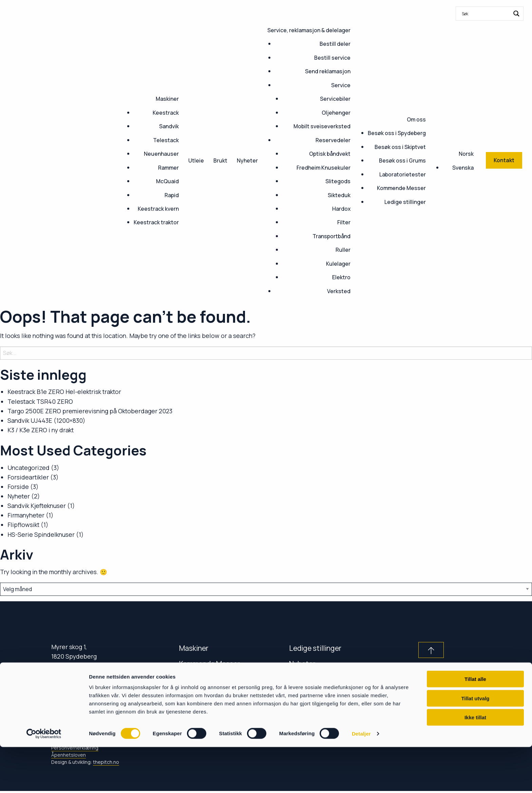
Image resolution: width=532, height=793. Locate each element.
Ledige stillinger (405, 202)
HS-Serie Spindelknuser (41, 534)
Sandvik (169, 126)
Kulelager (338, 264)
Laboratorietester (403, 174)
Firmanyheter (26, 515)
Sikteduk (339, 195)
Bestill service (332, 58)
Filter (344, 222)
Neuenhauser (161, 154)
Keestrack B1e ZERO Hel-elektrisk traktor (64, 392)
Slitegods (338, 181)
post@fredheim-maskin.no (99, 690)
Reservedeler (333, 140)
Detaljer (361, 780)
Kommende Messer (401, 188)
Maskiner (167, 99)
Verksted (339, 291)
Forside (18, 487)
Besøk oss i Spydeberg (397, 133)
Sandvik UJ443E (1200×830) (46, 420)
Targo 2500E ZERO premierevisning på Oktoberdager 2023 (90, 411)
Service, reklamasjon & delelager (309, 30)
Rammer (168, 168)
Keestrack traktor (156, 222)
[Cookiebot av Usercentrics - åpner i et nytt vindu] (44, 780)
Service (341, 85)
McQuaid (167, 181)
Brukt (220, 161)
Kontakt (192, 679)
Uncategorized (28, 468)
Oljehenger (336, 113)
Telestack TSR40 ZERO (40, 401)
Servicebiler (335, 99)
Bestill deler (335, 44)
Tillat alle (475, 725)
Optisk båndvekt (330, 154)
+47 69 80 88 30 (78, 682)
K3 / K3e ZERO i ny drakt (41, 430)
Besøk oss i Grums (402, 161)
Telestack (166, 140)
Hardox (341, 209)
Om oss (416, 119)
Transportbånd (331, 236)
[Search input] (485, 14)
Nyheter (247, 161)
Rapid (172, 195)
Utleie (196, 161)
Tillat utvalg (475, 744)
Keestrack (166, 113)
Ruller (343, 250)
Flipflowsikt (23, 525)
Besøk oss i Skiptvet (400, 147)
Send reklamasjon (328, 71)
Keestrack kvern (158, 209)
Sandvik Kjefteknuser (37, 506)
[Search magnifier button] (516, 14)
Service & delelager (210, 695)
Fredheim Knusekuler (324, 168)
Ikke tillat (475, 763)
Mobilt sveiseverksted (322, 126)
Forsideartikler (28, 477)
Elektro (341, 277)
